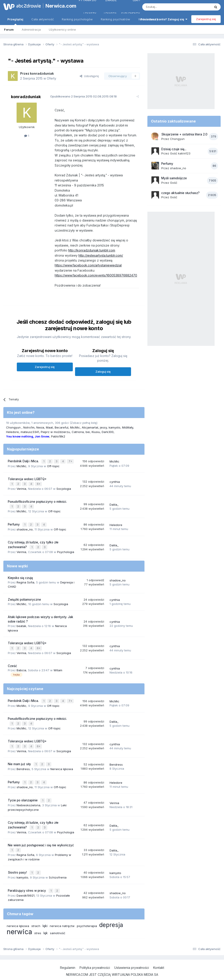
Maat (49, 427)
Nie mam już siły (20, 758)
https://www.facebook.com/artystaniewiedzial (86, 265)
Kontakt (159, 957)
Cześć (12, 662)
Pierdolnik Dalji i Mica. (24, 461)
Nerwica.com (58, 6)
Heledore (12, 432)
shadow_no (25, 527)
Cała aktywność (43, 19)
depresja (111, 915)
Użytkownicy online (62, 30)
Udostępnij (89, 76)
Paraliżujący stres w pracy (27, 881)
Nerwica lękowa (62, 763)
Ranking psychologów (77, 19)
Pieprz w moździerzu (55, 432)
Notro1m (29, 427)
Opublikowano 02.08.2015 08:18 (81, 96)
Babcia (21, 666)
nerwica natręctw (62, 916)
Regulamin (68, 957)
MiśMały (128, 427)
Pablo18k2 (58, 436)
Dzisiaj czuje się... (174, 149)
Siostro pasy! (18, 863)
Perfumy (14, 522)
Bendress (23, 763)
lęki (45, 916)
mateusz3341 (30, 432)
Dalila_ (114, 503)
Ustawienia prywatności (132, 957)
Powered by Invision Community (112, 972)
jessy (103, 427)
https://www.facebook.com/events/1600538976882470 (94, 275)
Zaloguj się (103, 372)
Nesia (40, 427)
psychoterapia (87, 916)
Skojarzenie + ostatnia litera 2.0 (184, 134)
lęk (46, 923)
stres (38, 923)
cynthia (115, 481)
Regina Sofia (25, 579)
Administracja (31, 30)
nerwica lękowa (18, 916)
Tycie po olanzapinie (23, 793)
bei (88, 432)
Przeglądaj (15, 21)
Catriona (78, 432)
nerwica (19, 921)
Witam (58, 666)
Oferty (52, 78)
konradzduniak (42, 73)
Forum (9, 30)
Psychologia (66, 549)
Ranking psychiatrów (115, 19)
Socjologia (64, 487)
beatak (21, 623)
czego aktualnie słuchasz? (180, 193)
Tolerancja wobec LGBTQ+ (27, 478)
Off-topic (53, 465)
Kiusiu (96, 432)
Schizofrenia (58, 868)
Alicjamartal (90, 427)
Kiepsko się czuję (20, 575)
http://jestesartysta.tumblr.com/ (99, 255)
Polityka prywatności (95, 957)
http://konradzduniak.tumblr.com (90, 250)
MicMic (75, 427)
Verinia (21, 487)
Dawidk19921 (26, 885)
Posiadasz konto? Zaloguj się (164, 19)
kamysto (114, 427)
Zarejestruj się (206, 19)
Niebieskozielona (28, 797)
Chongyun (14, 427)
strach (36, 916)
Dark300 (108, 432)
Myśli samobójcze (174, 178)
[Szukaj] (165, 7)
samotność (58, 923)
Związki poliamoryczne (24, 596)
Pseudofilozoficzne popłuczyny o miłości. (37, 500)
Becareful (61, 427)
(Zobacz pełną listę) (84, 423)
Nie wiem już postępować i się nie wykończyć (41, 837)
